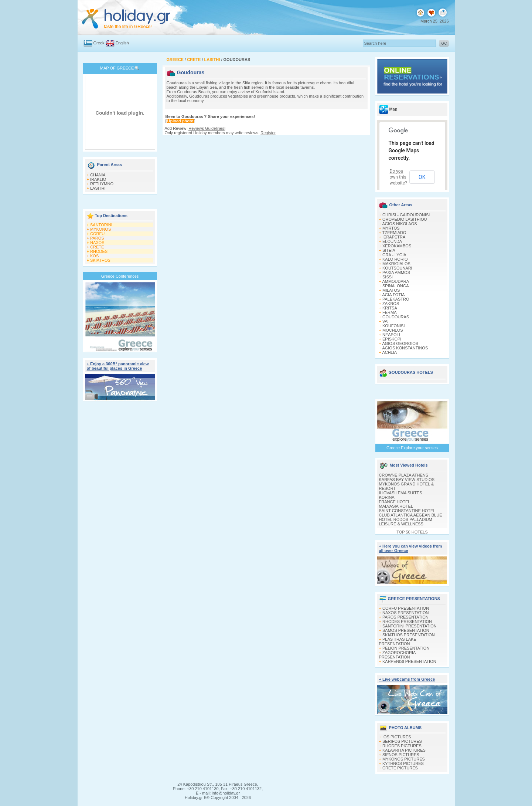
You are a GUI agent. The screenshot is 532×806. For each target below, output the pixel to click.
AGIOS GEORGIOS (400, 343)
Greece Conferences (120, 276)
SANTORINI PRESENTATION (410, 626)
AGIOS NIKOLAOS (399, 224)
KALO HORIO (395, 259)
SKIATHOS (100, 260)
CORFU (97, 234)
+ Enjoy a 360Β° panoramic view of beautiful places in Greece (118, 366)
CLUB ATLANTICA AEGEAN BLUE (411, 515)
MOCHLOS (393, 330)
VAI (386, 321)
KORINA (387, 497)
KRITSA (390, 308)
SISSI (388, 277)
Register (268, 133)
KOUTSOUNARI (397, 268)
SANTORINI (101, 225)
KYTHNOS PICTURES (403, 763)
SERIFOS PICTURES (402, 741)
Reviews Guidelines (206, 128)
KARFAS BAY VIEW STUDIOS (407, 480)
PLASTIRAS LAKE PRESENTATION (398, 641)
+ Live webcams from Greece (407, 679)
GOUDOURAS (396, 317)
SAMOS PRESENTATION (406, 630)
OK (422, 177)
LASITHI (98, 188)
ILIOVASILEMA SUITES (401, 493)
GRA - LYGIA (394, 255)
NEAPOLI (391, 335)
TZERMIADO (394, 233)
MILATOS (391, 290)
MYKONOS (100, 229)
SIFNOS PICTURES (401, 755)
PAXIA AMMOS (396, 272)
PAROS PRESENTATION (405, 617)
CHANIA (98, 175)
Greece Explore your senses (412, 448)
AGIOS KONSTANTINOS (405, 348)
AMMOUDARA (395, 281)
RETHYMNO (102, 184)
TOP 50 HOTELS (412, 532)
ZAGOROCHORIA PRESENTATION (397, 655)
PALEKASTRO (396, 299)
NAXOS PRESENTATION (406, 613)
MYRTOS (391, 228)
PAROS (97, 238)
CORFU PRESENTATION (406, 608)
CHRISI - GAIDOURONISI (406, 215)
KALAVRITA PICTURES (404, 750)
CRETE (97, 247)
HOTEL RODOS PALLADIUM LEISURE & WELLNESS (406, 522)
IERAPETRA (394, 237)
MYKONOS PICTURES (404, 759)
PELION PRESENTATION (406, 648)
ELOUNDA (392, 241)
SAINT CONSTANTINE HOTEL (407, 511)
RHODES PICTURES (402, 746)
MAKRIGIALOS (396, 264)
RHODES (99, 251)
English (122, 43)
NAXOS (97, 243)
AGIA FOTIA (393, 295)
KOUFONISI (394, 326)
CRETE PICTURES (400, 768)
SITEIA (389, 250)
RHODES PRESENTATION (407, 622)
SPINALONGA (396, 286)
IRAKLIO (98, 179)
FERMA (390, 312)
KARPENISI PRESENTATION (409, 661)
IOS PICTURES (397, 737)
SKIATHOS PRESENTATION (409, 635)
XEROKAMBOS (397, 246)
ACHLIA (389, 352)
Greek (99, 43)
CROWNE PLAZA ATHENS (404, 475)
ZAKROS (391, 304)
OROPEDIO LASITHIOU (405, 219)
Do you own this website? (398, 177)
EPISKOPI (392, 339)
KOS (94, 256)
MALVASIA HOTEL (396, 506)
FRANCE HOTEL (395, 502)
